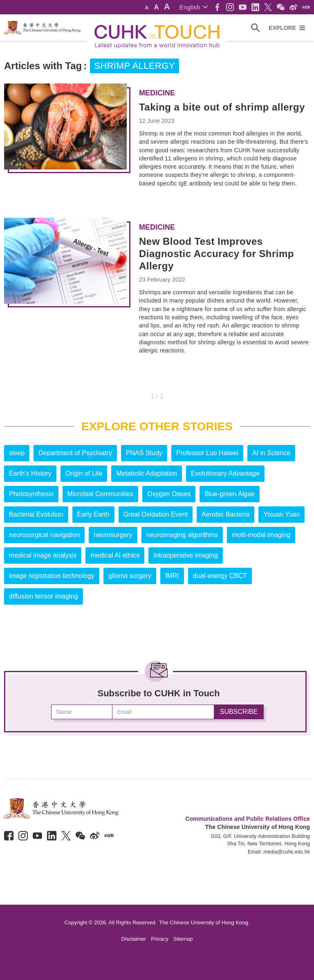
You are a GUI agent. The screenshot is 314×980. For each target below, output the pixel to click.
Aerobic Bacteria (225, 514)
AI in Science (271, 453)
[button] (194, 7)
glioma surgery (130, 576)
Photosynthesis (31, 494)
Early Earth (93, 514)
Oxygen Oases (169, 494)
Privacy (160, 939)
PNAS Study (144, 453)
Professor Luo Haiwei (207, 453)
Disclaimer (134, 939)
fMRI (172, 576)
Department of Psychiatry (75, 453)
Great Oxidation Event (156, 514)
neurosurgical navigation (44, 535)
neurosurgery (113, 535)
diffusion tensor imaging (44, 596)
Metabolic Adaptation (147, 473)
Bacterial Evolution (36, 514)
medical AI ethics (115, 555)
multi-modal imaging (261, 535)
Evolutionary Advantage (225, 473)
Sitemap (183, 939)
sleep (17, 453)
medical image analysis (43, 555)
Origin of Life (84, 473)
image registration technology (52, 576)
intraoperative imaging (185, 555)
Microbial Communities (101, 494)
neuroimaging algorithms (182, 535)
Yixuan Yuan (281, 514)
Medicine (157, 93)
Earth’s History (30, 473)
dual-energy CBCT (220, 576)
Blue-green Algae (230, 494)
